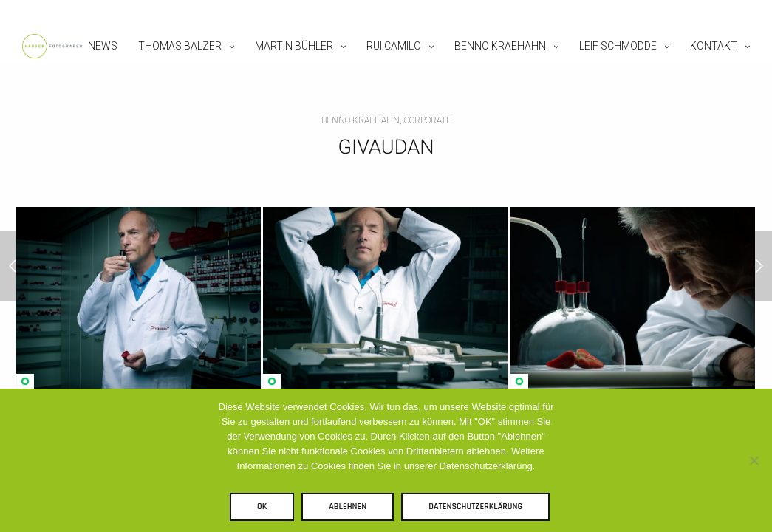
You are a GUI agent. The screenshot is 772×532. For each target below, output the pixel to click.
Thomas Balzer (180, 46)
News (103, 46)
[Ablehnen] (754, 460)
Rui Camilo (394, 46)
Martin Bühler (294, 46)
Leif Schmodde (618, 46)
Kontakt (714, 46)
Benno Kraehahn (500, 46)
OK (262, 507)
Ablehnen (348, 507)
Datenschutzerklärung (475, 507)
